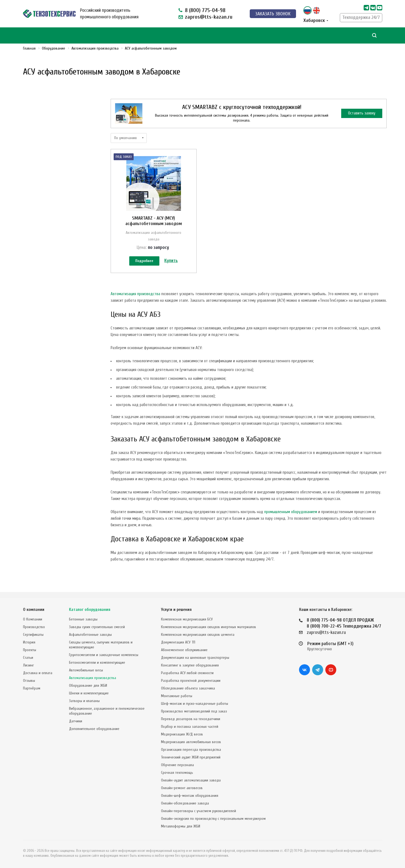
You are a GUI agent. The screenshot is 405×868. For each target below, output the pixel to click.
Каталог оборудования (90, 610)
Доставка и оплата (38, 673)
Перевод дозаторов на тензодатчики (191, 719)
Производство (34, 627)
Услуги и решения (176, 610)
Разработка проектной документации (191, 681)
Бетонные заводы (83, 619)
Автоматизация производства (135, 300)
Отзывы (29, 681)
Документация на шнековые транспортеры (195, 658)
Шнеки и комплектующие (89, 693)
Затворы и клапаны (84, 701)
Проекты (30, 650)
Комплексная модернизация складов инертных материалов (209, 627)
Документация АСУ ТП (178, 642)
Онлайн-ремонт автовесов (182, 788)
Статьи (28, 658)
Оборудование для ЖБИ (88, 686)
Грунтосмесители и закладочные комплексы (104, 655)
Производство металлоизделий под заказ (194, 711)
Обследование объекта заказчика (188, 688)
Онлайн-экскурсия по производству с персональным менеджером (213, 819)
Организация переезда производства (191, 750)
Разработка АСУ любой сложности (187, 673)
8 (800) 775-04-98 (205, 10)
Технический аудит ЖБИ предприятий (191, 757)
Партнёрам (32, 688)
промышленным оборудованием (291, 518)
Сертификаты (33, 635)
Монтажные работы (177, 696)
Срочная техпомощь (177, 773)
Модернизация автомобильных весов (191, 742)
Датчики (76, 721)
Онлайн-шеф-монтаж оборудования (190, 796)
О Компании (33, 619)
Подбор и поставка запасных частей (190, 727)
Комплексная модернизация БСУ (187, 619)
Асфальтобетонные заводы (90, 635)
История (29, 642)
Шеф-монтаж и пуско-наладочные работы (195, 704)
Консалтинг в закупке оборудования (190, 665)
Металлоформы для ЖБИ (181, 826)
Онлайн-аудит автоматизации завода (191, 780)
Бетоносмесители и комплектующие (97, 663)
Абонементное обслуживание (184, 650)
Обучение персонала (177, 765)
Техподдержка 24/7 (361, 17)
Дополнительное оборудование (94, 729)
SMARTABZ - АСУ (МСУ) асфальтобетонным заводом (154, 221)
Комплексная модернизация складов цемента (198, 635)
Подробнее (144, 261)
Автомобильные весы (86, 670)
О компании (34, 610)
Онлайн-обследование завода (185, 803)
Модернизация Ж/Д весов (182, 734)
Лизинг (28, 665)
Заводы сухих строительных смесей (97, 627)
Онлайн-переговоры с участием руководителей (199, 811)
